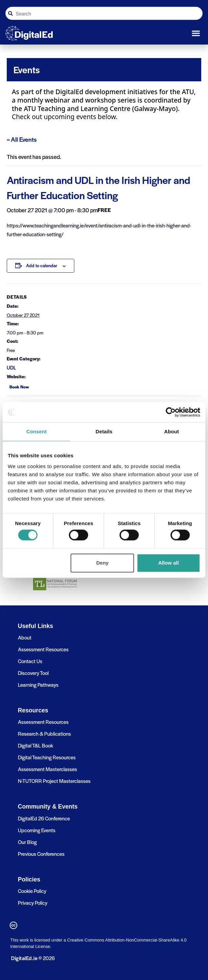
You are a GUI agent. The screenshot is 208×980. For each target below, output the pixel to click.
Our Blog (27, 842)
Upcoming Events (37, 830)
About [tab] (172, 431)
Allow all (169, 563)
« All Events (22, 139)
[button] (196, 33)
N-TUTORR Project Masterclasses (54, 781)
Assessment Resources (43, 649)
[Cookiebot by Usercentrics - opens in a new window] (171, 412)
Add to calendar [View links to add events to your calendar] (42, 265)
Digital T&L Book (35, 745)
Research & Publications (44, 733)
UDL (11, 367)
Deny (102, 563)
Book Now (19, 387)
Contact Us (30, 661)
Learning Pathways (38, 685)
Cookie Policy (32, 891)
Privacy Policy (33, 903)
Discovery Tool (33, 673)
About (25, 637)
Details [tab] (104, 431)
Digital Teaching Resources (47, 757)
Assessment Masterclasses (47, 769)
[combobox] (104, 13)
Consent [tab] (37, 431)
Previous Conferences (41, 854)
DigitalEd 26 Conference (44, 818)
